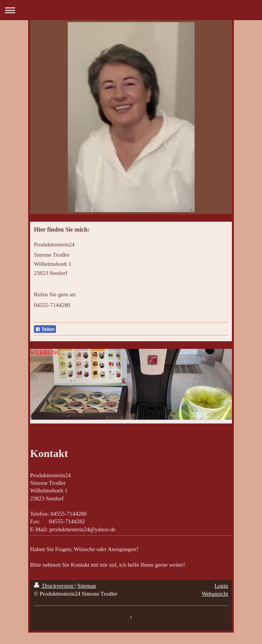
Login (221, 586)
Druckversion (54, 586)
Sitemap (87, 586)
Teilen (45, 329)
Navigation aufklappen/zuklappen (131, 10)
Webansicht (215, 594)
